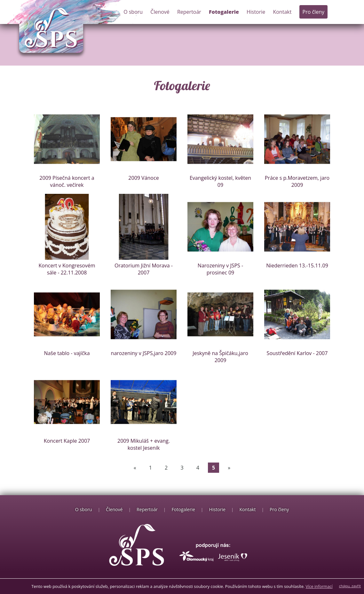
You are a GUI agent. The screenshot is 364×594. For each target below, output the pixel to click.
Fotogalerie (224, 12)
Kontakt (282, 12)
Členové (160, 12)
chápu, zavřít (350, 586)
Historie (256, 12)
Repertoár (189, 12)
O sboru (133, 12)
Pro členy (313, 12)
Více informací (319, 586)
